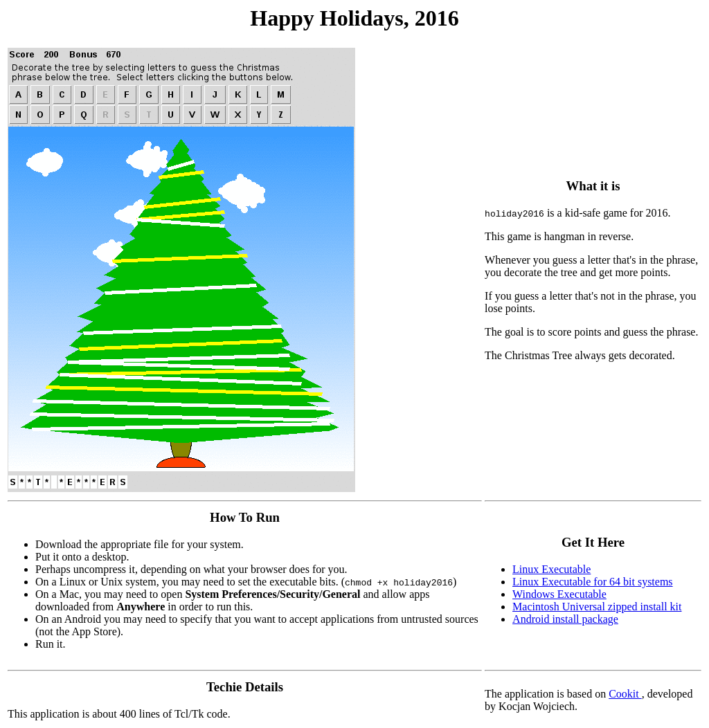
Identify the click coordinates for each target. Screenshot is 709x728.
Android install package (565, 619)
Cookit (625, 694)
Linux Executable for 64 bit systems (593, 582)
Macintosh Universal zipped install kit (597, 607)
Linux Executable (551, 569)
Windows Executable (559, 594)
